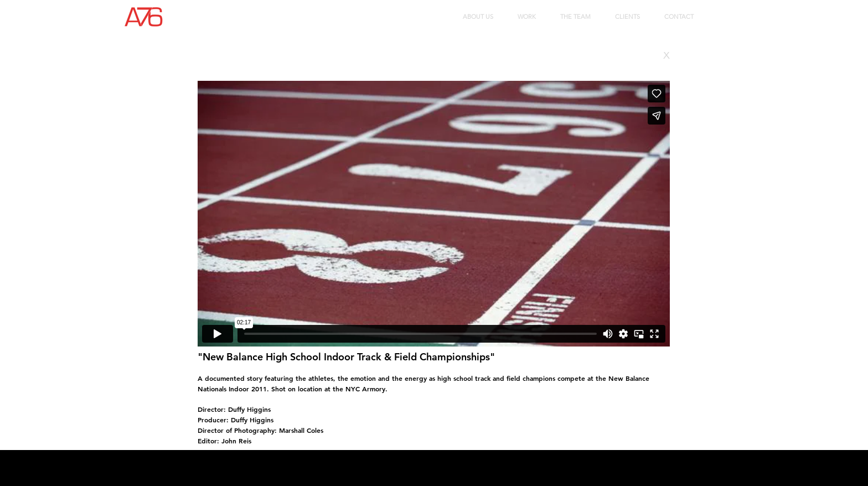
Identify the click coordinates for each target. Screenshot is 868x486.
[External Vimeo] (434, 214)
